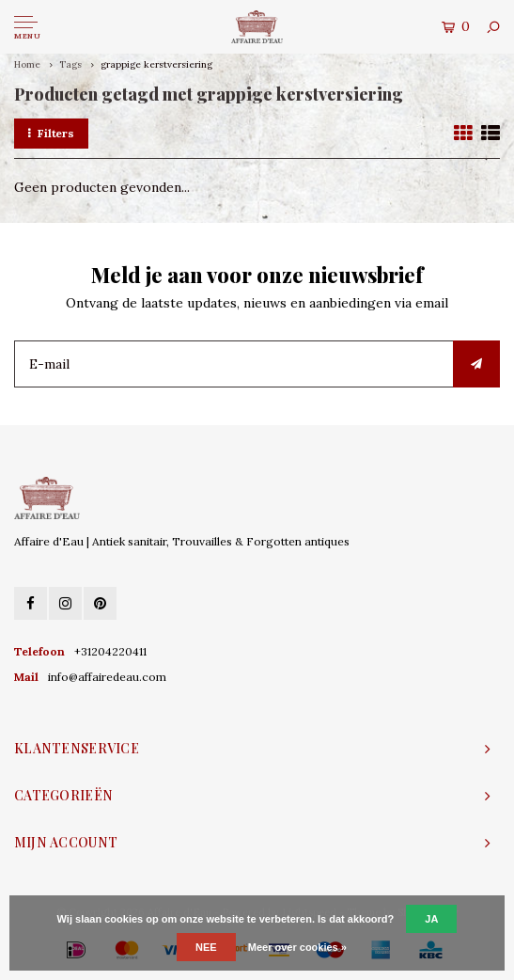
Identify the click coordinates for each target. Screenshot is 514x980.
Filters (51, 133)
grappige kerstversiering (156, 64)
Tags (70, 64)
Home (27, 64)
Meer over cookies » (297, 947)
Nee (206, 947)
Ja (431, 919)
